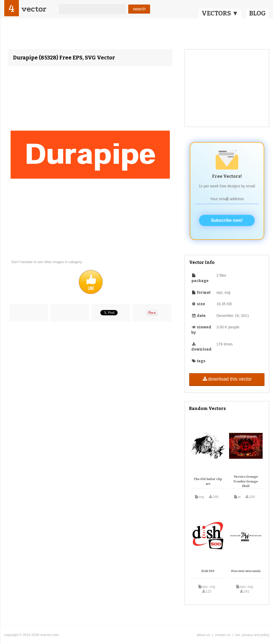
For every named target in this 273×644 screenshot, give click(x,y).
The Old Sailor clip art (208, 482)
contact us (223, 635)
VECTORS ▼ (220, 13)
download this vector (227, 379)
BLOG (257, 13)
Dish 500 (208, 571)
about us (203, 635)
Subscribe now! (227, 220)
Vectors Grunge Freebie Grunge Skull (246, 481)
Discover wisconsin (246, 571)
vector (34, 9)
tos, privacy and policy (252, 635)
